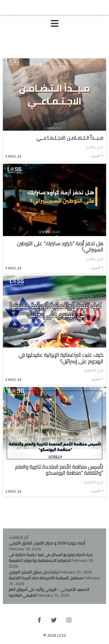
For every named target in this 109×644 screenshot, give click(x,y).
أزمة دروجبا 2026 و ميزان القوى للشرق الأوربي (47, 543)
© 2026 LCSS (55, 635)
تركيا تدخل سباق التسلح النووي (34, 572)
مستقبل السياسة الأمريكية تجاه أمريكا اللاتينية (46, 578)
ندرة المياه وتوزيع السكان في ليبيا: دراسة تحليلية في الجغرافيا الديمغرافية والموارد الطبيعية (51, 557)
